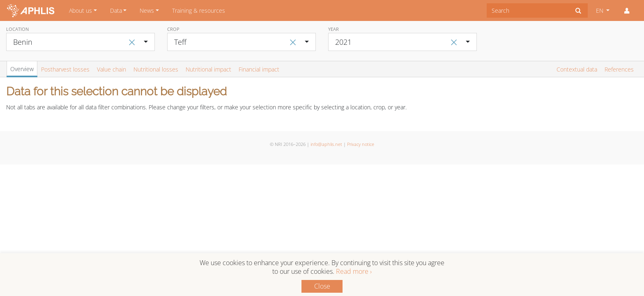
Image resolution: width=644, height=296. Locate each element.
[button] (627, 11)
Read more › (354, 271)
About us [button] (80, 10)
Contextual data (577, 69)
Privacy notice (361, 144)
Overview (22, 69)
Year (333, 29)
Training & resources (199, 10)
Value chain (112, 69)
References (619, 69)
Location (17, 29)
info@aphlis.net (326, 144)
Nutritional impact (208, 69)
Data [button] (116, 10)
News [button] (147, 10)
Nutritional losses (156, 69)
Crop (173, 29)
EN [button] (600, 10)
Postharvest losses (65, 69)
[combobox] (528, 10)
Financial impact (259, 69)
